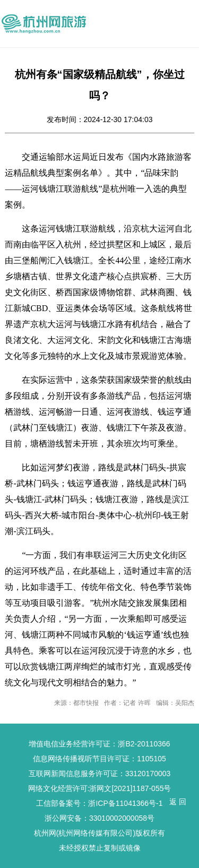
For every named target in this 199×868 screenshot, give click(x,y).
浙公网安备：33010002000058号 (99, 818)
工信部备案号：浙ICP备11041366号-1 (99, 803)
